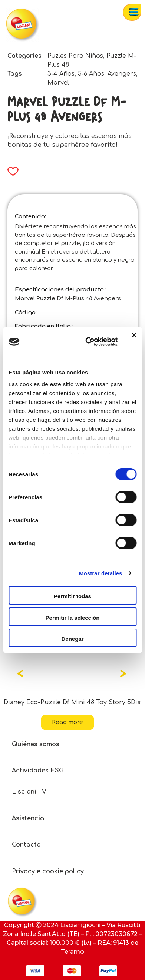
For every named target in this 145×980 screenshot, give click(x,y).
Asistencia (28, 818)
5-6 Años (91, 74)
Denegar (72, 639)
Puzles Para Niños (75, 56)
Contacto (26, 845)
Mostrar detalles (101, 573)
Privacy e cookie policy (48, 871)
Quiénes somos (36, 744)
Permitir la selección (73, 618)
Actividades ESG (38, 771)
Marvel (58, 83)
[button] (11, 171)
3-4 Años (61, 74)
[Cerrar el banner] (134, 342)
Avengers (122, 74)
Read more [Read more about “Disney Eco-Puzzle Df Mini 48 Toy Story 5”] (67, 722)
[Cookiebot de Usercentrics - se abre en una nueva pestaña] (88, 342)
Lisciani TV (29, 792)
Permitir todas (72, 596)
